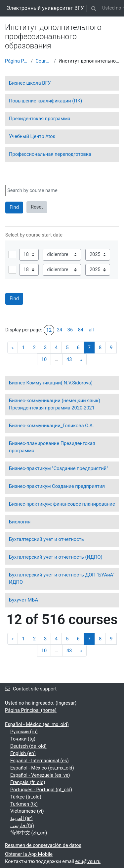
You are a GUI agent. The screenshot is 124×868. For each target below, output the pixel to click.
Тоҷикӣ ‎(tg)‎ (23, 739)
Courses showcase (43, 61)
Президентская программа (40, 119)
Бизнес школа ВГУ (30, 83)
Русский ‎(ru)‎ (24, 732)
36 (70, 330)
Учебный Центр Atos (32, 136)
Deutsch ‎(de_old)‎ (28, 746)
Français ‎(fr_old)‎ (28, 782)
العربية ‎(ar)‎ (21, 818)
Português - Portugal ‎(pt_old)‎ (41, 790)
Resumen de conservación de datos (43, 845)
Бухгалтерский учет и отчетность (46, 539)
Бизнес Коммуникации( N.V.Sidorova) (51, 383)
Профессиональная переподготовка (50, 154)
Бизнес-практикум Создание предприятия (57, 486)
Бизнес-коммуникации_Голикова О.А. (51, 426)
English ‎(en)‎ (23, 753)
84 (81, 330)
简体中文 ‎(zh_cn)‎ (29, 833)
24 (60, 330)
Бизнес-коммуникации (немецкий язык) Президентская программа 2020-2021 (55, 404)
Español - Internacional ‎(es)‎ (40, 761)
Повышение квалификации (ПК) (45, 101)
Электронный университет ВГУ (45, 8)
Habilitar (12, 254)
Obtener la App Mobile (29, 854)
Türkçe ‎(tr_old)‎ (26, 797)
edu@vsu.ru (88, 861)
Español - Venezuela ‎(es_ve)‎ (40, 775)
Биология (20, 522)
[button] (94, 8)
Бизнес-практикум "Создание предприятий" (59, 468)
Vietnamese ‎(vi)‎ (27, 811)
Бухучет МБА (23, 600)
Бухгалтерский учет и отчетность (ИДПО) (56, 557)
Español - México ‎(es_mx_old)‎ (37, 724)
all (91, 330)
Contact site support (31, 689)
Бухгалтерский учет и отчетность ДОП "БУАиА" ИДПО (62, 578)
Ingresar (66, 703)
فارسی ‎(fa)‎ (22, 826)
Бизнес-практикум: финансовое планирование (62, 504)
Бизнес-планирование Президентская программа (52, 447)
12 (49, 330)
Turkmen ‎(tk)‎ (24, 804)
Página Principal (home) (17, 61)
